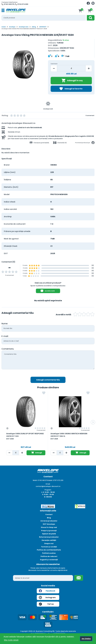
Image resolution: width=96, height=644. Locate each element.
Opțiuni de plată (49, 534)
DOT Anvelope (49, 524)
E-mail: (5, 336)
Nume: (5, 324)
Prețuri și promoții (49, 531)
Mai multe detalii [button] (11, 640)
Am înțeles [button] (86, 639)
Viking (34, 27)
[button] (93, 422)
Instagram (47, 597)
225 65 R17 (43, 27)
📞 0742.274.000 (22, 4)
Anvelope (12, 27)
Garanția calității (49, 540)
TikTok (46, 604)
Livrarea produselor (49, 521)
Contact (49, 514)
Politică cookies (49, 553)
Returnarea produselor (49, 537)
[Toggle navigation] (3, 11)
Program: (48, 490)
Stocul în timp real (49, 527)
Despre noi (49, 543)
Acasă (4, 27)
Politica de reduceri (49, 556)
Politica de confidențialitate (49, 550)
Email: (48, 484)
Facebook (47, 591)
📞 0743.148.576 (8, 4)
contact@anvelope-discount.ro (48, 486)
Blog (49, 518)
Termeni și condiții (49, 547)
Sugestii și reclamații (49, 560)
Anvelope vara (24, 27)
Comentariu (8, 349)
